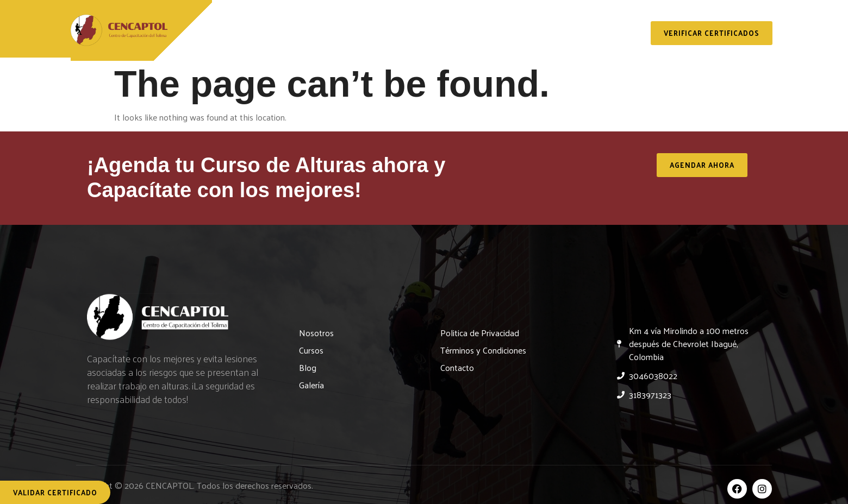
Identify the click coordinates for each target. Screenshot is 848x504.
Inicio (248, 23)
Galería (585, 23)
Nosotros (311, 23)
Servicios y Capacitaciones (426, 23)
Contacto (432, 48)
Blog (529, 23)
